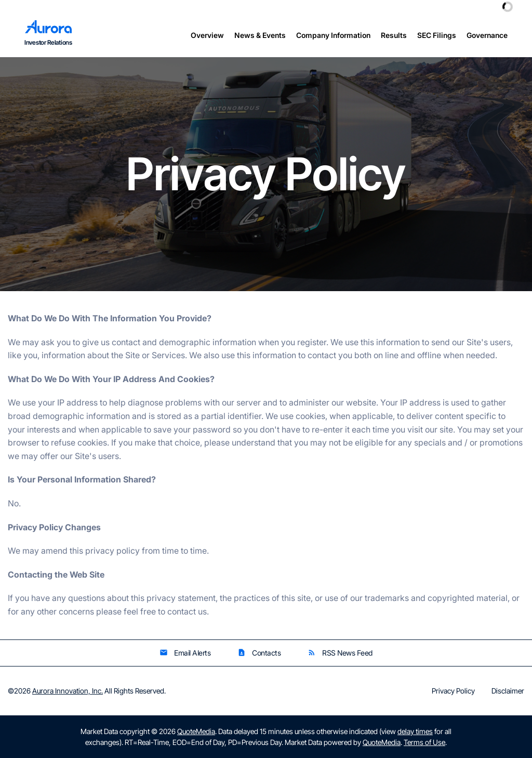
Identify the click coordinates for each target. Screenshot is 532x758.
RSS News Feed (340, 653)
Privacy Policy (453, 691)
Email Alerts (185, 653)
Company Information (333, 35)
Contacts (259, 653)
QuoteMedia (196, 731)
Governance (487, 35)
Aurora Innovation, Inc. (68, 691)
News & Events (260, 35)
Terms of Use (424, 742)
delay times (415, 731)
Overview (207, 35)
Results (394, 35)
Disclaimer (508, 691)
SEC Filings (437, 35)
